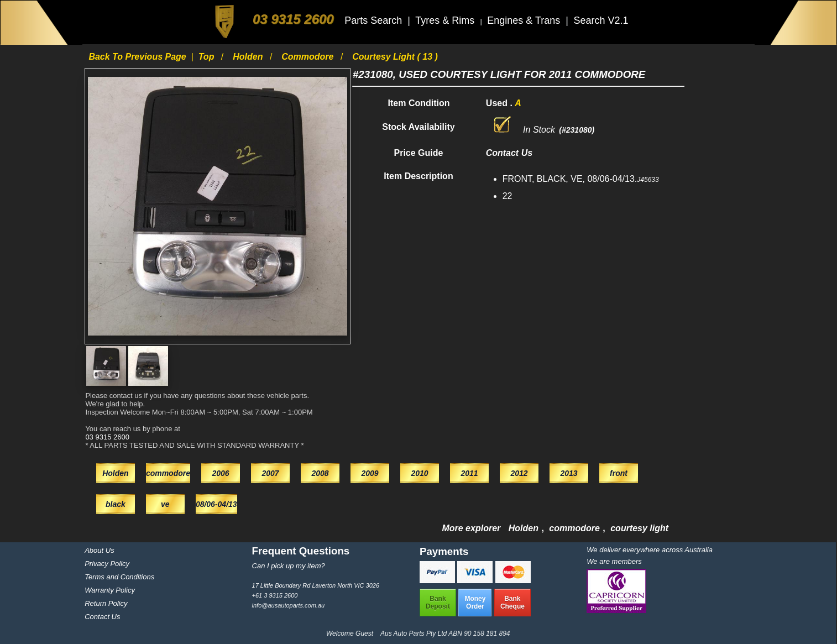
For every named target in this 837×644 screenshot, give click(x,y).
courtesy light (639, 528)
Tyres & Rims (446, 20)
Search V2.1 (601, 20)
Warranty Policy (110, 590)
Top (208, 57)
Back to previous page (138, 57)
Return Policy (106, 603)
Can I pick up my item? (289, 566)
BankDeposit (438, 603)
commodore (309, 57)
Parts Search (375, 20)
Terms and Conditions (119, 577)
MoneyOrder (475, 603)
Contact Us (102, 617)
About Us (99, 550)
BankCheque (512, 603)
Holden (249, 57)
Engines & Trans (525, 20)
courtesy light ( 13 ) (395, 57)
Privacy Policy (107, 564)
